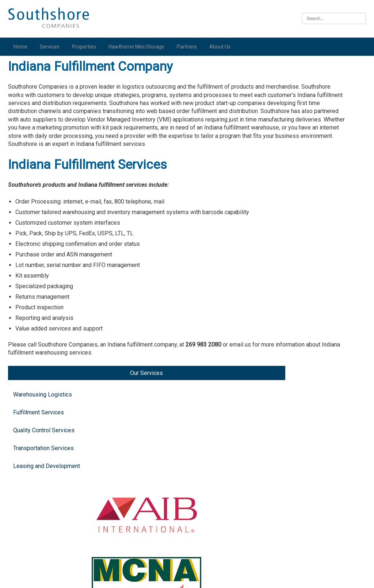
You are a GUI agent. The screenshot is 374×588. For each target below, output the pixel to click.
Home (22, 47)
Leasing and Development (32, 198)
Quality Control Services (33, 148)
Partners (188, 47)
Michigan (316, 154)
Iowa (311, 445)
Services (51, 47)
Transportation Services (33, 173)
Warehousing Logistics (31, 99)
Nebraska (317, 501)
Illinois (313, 390)
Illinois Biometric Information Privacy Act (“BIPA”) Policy (187, 578)
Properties (85, 47)
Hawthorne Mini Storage (138, 47)
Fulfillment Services (28, 124)
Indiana (314, 286)
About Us (221, 47)
